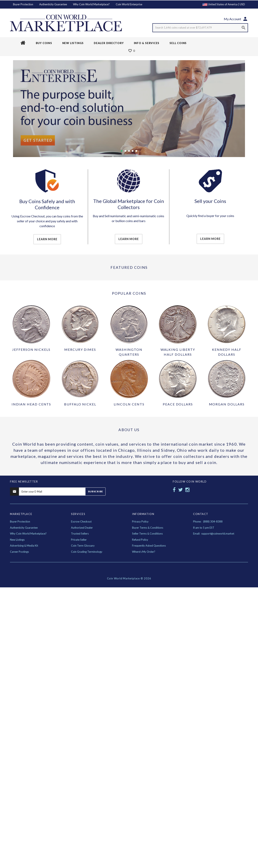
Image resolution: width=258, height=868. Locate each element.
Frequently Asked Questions (149, 546)
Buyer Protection (23, 4)
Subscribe (95, 491)
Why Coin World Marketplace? (91, 4)
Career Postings (19, 552)
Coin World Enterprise (129, 4)
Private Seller (79, 540)
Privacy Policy (140, 521)
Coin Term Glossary (83, 546)
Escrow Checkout (81, 521)
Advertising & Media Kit (24, 546)
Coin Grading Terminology (87, 552)
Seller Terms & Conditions (147, 534)
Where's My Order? (144, 552)
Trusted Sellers (80, 534)
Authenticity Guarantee (53, 4)
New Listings (17, 540)
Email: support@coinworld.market (214, 534)
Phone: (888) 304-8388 (208, 521)
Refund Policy (140, 540)
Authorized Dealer (82, 528)
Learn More (47, 239)
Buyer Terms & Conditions (148, 528)
